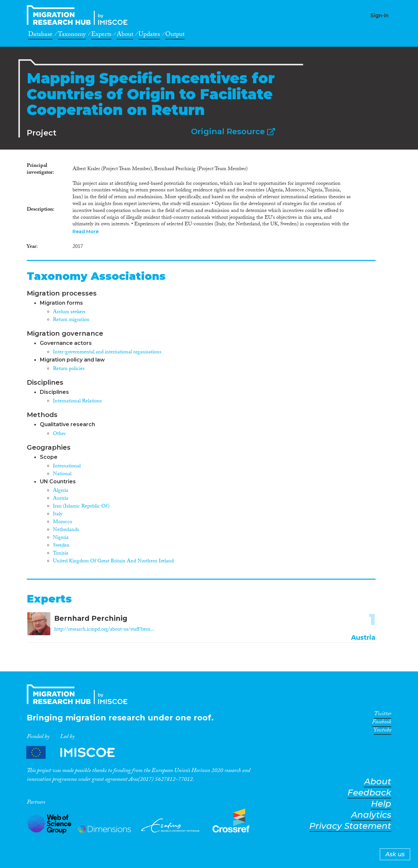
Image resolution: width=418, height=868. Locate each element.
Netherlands (66, 530)
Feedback (369, 793)
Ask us (395, 854)
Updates (149, 35)
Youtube (382, 731)
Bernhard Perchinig (91, 618)
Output (175, 35)
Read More (86, 232)
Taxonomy (72, 35)
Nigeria (61, 538)
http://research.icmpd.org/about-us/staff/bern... (104, 630)
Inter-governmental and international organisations (107, 353)
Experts (101, 35)
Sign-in (379, 16)
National (62, 474)
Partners (76, 752)
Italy (58, 514)
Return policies (69, 369)
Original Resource (233, 131)
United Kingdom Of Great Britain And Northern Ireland (113, 562)
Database (40, 35)
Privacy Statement (350, 826)
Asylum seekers (69, 312)
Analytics (371, 815)
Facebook (382, 723)
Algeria (61, 491)
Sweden (61, 546)
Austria (61, 499)
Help (381, 804)
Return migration (71, 320)
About (125, 35)
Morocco (63, 522)
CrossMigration (79, 15)
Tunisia (61, 554)
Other (59, 434)
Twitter (383, 715)
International (67, 466)
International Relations (77, 402)
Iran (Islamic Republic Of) (81, 507)
